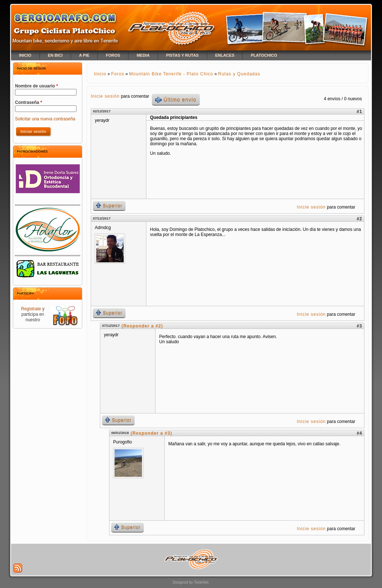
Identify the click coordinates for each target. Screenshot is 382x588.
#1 (359, 112)
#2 (359, 219)
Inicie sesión (105, 96)
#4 (359, 433)
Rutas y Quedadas (239, 74)
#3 (359, 326)
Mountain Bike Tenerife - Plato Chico (171, 74)
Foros (118, 74)
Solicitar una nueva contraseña (45, 119)
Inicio (100, 74)
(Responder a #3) (151, 433)
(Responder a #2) (142, 326)
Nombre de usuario (36, 86)
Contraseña (29, 102)
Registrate (31, 309)
